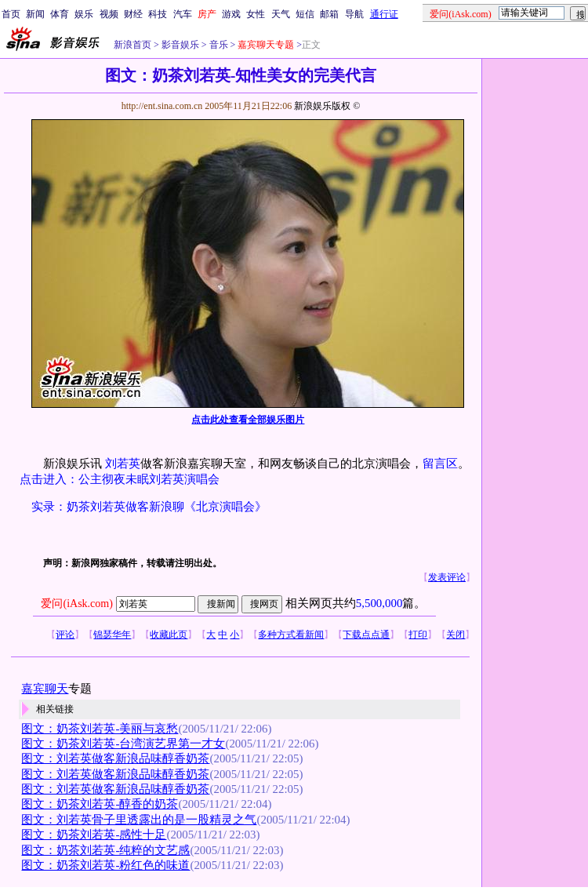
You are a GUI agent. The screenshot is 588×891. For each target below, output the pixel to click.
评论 (65, 635)
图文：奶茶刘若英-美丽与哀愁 (100, 729)
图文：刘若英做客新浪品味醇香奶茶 (115, 758)
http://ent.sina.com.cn (163, 106)
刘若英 (123, 464)
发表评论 (447, 577)
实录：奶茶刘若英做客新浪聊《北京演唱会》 (149, 507)
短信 (305, 14)
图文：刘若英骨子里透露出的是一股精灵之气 (139, 820)
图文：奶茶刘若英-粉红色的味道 (105, 865)
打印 (418, 635)
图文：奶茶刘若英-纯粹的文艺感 (105, 850)
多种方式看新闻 (291, 635)
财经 (133, 14)
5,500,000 (379, 603)
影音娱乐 (180, 45)
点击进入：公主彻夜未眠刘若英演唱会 (120, 479)
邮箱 (329, 14)
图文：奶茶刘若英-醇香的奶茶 (100, 804)
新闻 (35, 14)
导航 (354, 14)
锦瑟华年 (112, 635)
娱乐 (84, 14)
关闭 (456, 635)
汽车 (183, 14)
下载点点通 (366, 635)
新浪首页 (132, 45)
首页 (11, 14)
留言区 (440, 464)
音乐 (218, 45)
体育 (60, 14)
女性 (256, 14)
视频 (109, 14)
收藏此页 (169, 635)
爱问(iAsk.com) (76, 604)
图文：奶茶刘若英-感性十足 (94, 835)
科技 (158, 14)
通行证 (384, 14)
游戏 (231, 14)
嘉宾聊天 (45, 689)
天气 (281, 14)
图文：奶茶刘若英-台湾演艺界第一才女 (123, 744)
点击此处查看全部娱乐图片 (248, 420)
